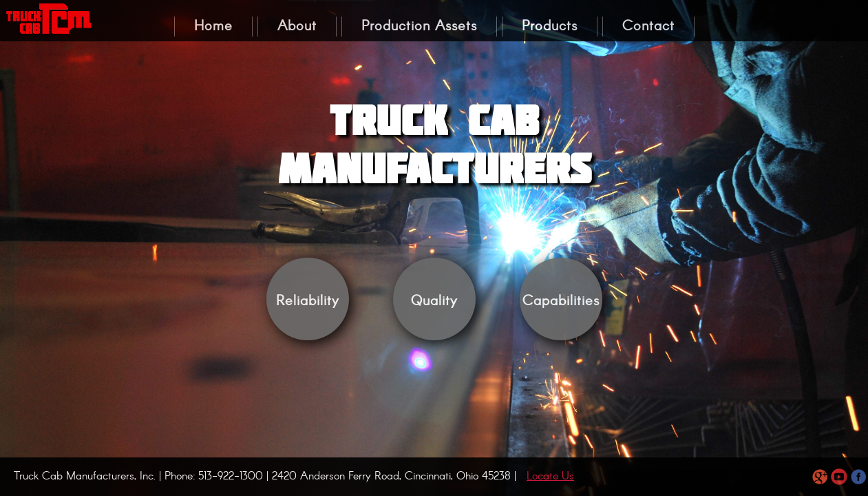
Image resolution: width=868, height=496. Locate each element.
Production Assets (419, 27)
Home (213, 27)
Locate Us (550, 476)
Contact (648, 27)
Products (550, 27)
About (297, 27)
